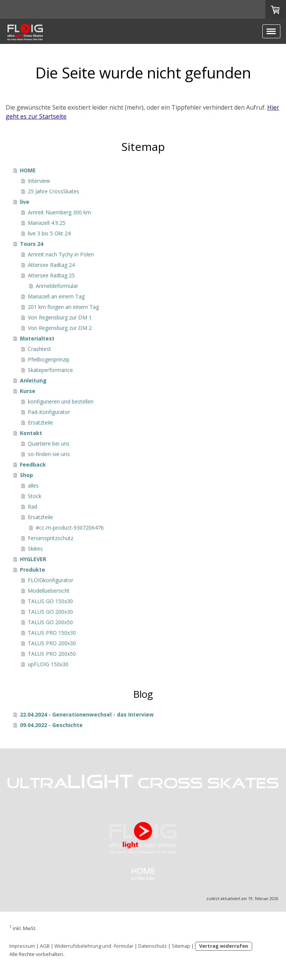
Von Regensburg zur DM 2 (60, 328)
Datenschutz (153, 946)
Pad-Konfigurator (49, 412)
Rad (33, 507)
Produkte (33, 570)
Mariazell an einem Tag (56, 296)
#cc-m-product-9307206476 (70, 528)
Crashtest (39, 349)
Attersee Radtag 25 (51, 275)
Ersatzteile (40, 422)
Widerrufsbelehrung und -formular (94, 946)
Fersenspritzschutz (51, 538)
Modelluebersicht (49, 591)
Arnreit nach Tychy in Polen (61, 254)
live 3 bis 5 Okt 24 (49, 233)
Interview (39, 181)
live (25, 202)
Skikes (35, 549)
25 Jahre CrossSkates (54, 191)
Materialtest (37, 338)
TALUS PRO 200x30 (52, 643)
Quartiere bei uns (49, 443)
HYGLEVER (33, 559)
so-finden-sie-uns (49, 454)
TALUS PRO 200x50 (52, 654)
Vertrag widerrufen (224, 946)
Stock (35, 496)
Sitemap (181, 946)
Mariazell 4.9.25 (47, 223)
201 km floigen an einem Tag (63, 307)
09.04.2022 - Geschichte (51, 725)
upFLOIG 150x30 (48, 664)
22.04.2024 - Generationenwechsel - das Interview (87, 714)
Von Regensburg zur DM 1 (60, 317)
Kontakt (31, 433)
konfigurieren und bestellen (61, 401)
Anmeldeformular (57, 286)
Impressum (22, 946)
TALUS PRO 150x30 (52, 633)
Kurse (28, 391)
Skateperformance (50, 370)
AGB (45, 946)
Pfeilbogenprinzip (49, 359)
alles (33, 485)
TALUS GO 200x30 (50, 612)
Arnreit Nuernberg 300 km (59, 212)
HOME (28, 170)
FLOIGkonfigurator (51, 580)
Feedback (33, 464)
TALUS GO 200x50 (50, 622)
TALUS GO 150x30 (50, 601)
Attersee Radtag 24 (51, 265)
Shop (26, 475)
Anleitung (33, 380)
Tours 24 (32, 244)
